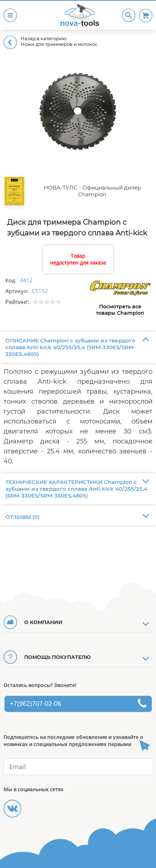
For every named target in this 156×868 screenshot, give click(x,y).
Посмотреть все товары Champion (120, 310)
